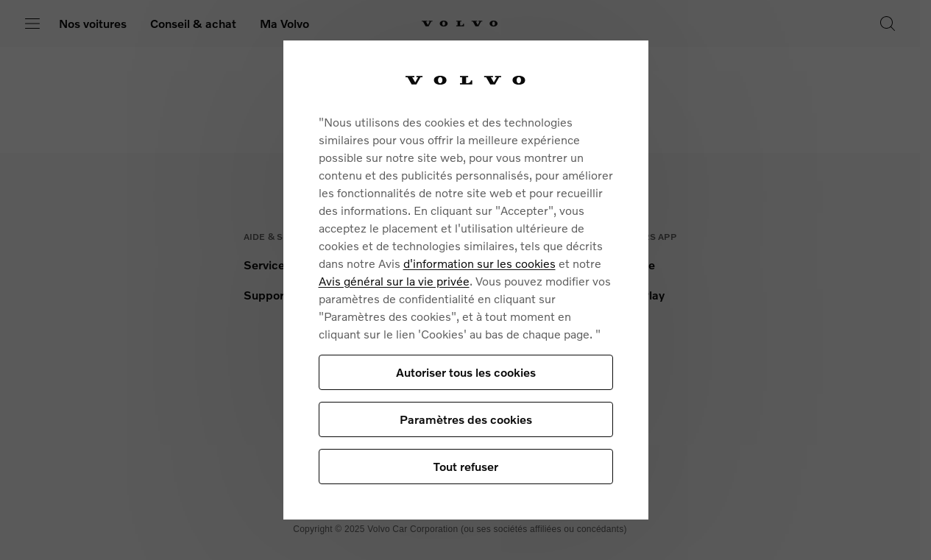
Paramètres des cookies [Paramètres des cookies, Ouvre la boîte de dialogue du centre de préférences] (466, 419)
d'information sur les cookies (479, 263)
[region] (466, 280)
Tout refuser (466, 466)
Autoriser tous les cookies (466, 372)
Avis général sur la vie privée (394, 281)
